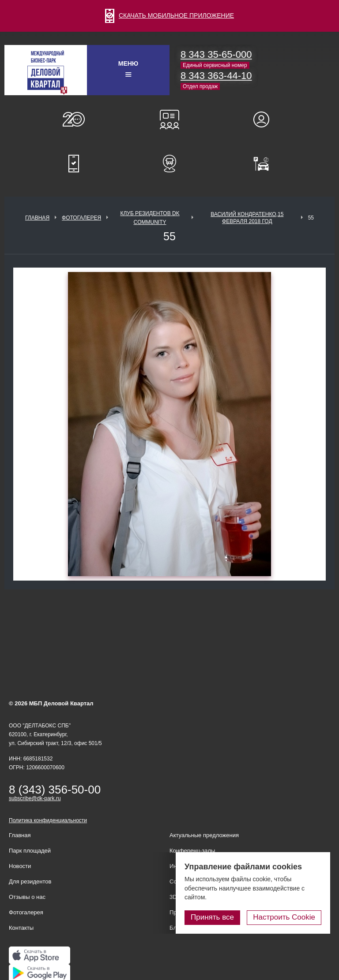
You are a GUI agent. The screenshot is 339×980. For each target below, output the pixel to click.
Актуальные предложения (204, 835)
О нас (74, 119)
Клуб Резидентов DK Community (150, 218)
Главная (37, 218)
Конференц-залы (169, 119)
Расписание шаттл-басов (169, 164)
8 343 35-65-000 (216, 54)
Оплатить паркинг (265, 164)
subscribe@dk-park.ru (35, 798)
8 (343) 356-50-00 (55, 790)
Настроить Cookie (284, 917)
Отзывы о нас (27, 897)
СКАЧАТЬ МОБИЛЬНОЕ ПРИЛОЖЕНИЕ (169, 15)
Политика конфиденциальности (48, 820)
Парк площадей (30, 851)
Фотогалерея (81, 218)
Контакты (21, 928)
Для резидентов (265, 119)
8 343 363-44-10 (216, 76)
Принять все (212, 917)
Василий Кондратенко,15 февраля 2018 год (247, 218)
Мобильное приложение (74, 164)
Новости (20, 866)
